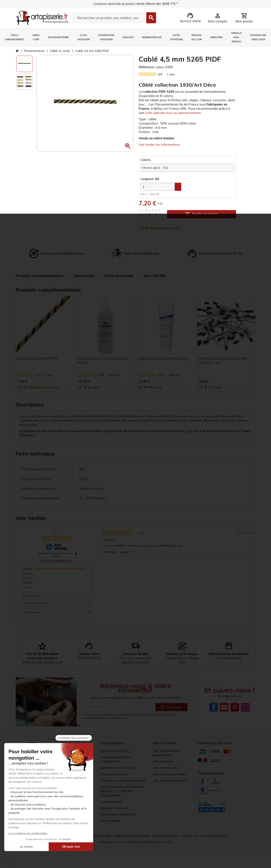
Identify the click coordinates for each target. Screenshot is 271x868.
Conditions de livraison (118, 776)
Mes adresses (164, 770)
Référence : (148, 67)
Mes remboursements (170, 783)
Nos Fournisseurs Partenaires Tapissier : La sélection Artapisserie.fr (123, 800)
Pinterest (235, 716)
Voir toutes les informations (160, 149)
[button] (128, 146)
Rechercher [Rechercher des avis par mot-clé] (55, 617)
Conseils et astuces (115, 817)
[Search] (109, 18)
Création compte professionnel (124, 789)
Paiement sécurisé (114, 783)
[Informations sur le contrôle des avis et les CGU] (76, 558)
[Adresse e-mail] (119, 716)
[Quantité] (149, 219)
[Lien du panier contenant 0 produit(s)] (244, 18)
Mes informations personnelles (167, 761)
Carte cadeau (111, 829)
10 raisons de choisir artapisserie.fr (116, 768)
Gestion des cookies (167, 844)
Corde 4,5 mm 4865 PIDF (37, 363)
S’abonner (171, 716)
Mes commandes (166, 776)
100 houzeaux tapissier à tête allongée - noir (223, 365)
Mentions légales (99, 844)
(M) (150, 184)
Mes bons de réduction (171, 789)
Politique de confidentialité (132, 844)
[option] (24, 64)
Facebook (214, 716)
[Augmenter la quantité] (156, 219)
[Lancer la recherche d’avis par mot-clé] (90, 617)
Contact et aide (112, 810)
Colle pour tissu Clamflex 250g (163, 363)
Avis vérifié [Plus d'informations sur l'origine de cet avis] (247, 537)
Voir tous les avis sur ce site (57, 565)
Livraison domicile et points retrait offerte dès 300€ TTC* (136, 4)
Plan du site (192, 844)
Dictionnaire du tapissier (119, 823)
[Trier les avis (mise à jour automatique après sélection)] (57, 607)
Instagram (245, 716)
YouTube (224, 716)
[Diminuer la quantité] (143, 219)
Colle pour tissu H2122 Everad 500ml (102, 365)
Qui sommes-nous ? (115, 759)
